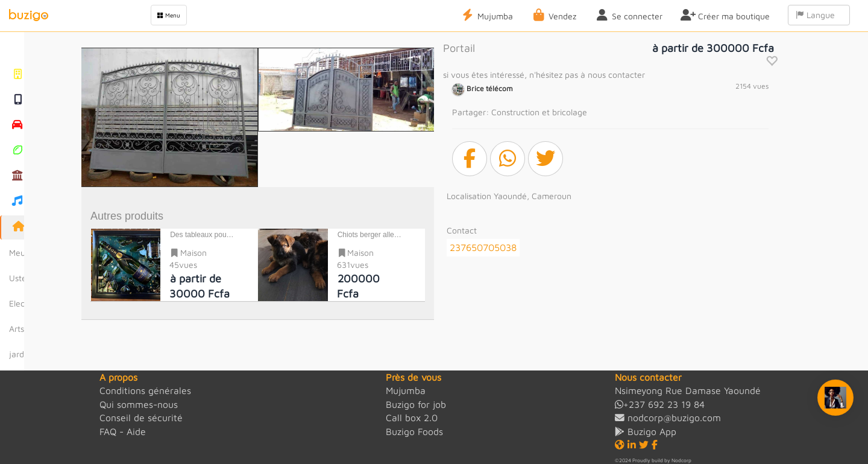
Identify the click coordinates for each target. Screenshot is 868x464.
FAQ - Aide (123, 431)
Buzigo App (646, 431)
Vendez (554, 15)
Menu (169, 15)
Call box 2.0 (412, 418)
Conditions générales (145, 390)
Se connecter (628, 15)
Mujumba (486, 15)
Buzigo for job (416, 404)
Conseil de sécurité (141, 418)
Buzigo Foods (414, 431)
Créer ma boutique (725, 15)
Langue (819, 15)
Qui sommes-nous (139, 404)
